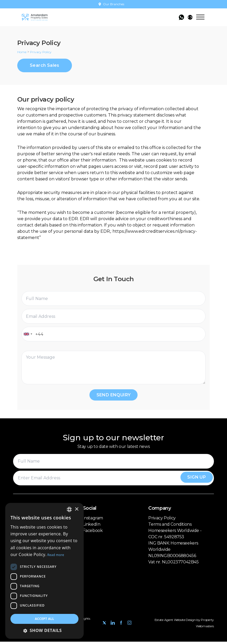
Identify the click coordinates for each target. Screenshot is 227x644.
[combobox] (28, 335)
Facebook (93, 533)
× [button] (76, 509)
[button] (44, 630)
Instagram (93, 520)
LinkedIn (92, 527)
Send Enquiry (114, 396)
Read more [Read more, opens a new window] (56, 555)
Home (22, 52)
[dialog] (44, 571)
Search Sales (45, 66)
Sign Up (194, 480)
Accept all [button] (44, 619)
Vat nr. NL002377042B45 (173, 564)
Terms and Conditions (170, 527)
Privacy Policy (162, 520)
